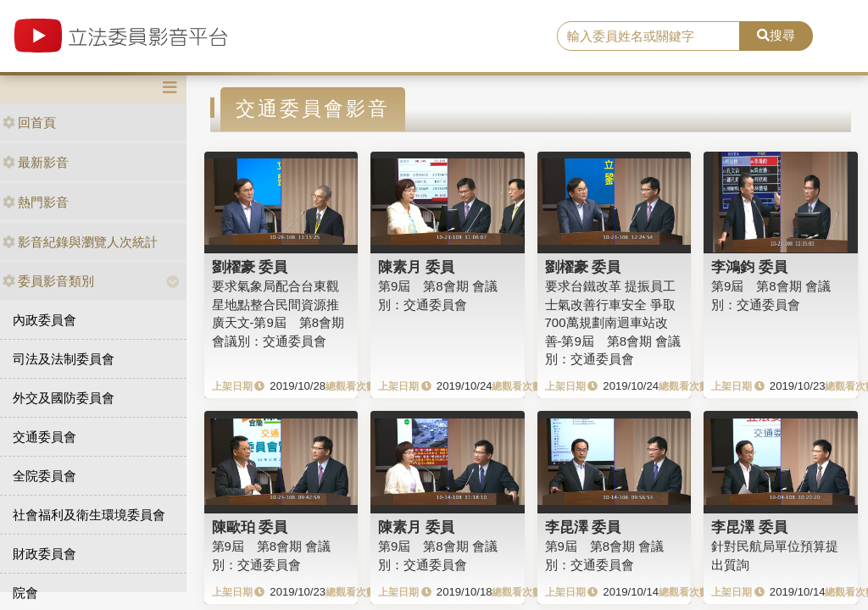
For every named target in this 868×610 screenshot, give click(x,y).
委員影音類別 (48, 281)
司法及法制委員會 (64, 359)
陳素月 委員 (416, 267)
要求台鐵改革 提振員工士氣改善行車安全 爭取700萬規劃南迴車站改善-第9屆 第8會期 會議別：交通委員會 (613, 322)
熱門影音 (36, 202)
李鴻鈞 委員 (749, 267)
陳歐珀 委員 (250, 527)
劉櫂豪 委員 (250, 267)
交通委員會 (45, 437)
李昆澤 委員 (583, 527)
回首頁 (29, 122)
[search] (648, 36)
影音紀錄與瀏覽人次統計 (80, 242)
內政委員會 (45, 320)
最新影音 (36, 162)
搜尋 (776, 35)
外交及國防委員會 (64, 398)
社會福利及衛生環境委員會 (89, 515)
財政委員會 (45, 554)
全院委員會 (45, 476)
